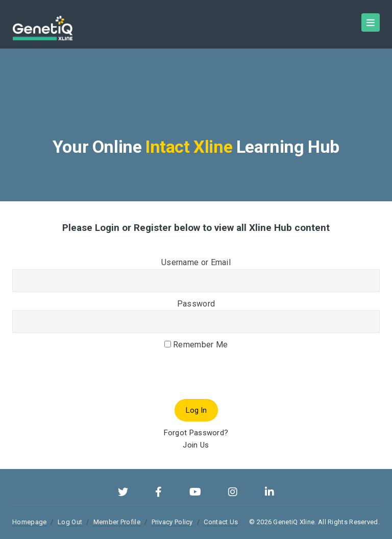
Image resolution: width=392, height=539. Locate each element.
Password (196, 304)
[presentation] (90, 390)
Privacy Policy (172, 522)
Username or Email (196, 262)
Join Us (196, 445)
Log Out (70, 522)
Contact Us (221, 522)
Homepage (29, 522)
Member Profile (117, 522)
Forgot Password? (196, 433)
